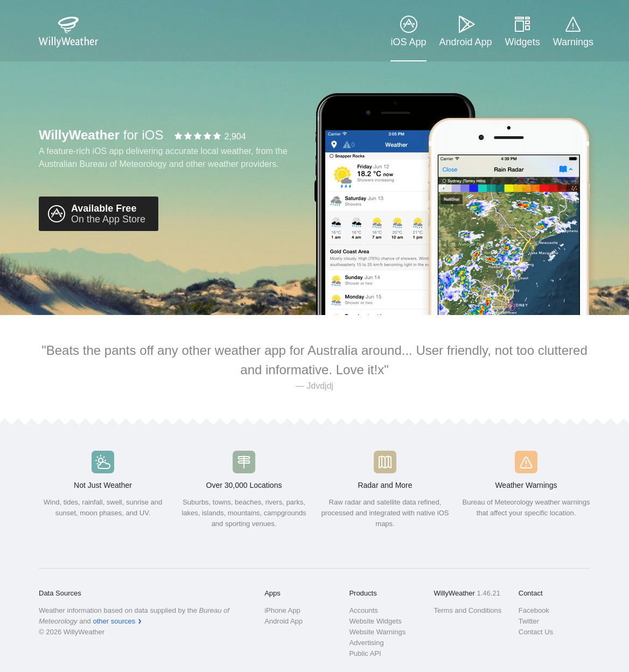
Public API (365, 653)
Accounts (363, 610)
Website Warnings (377, 632)
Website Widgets (375, 621)
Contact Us (536, 632)
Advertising (366, 643)
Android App (466, 42)
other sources (114, 621)
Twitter (529, 621)
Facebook (534, 610)
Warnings (573, 42)
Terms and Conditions (468, 610)
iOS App (408, 42)
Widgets (523, 42)
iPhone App (282, 610)
